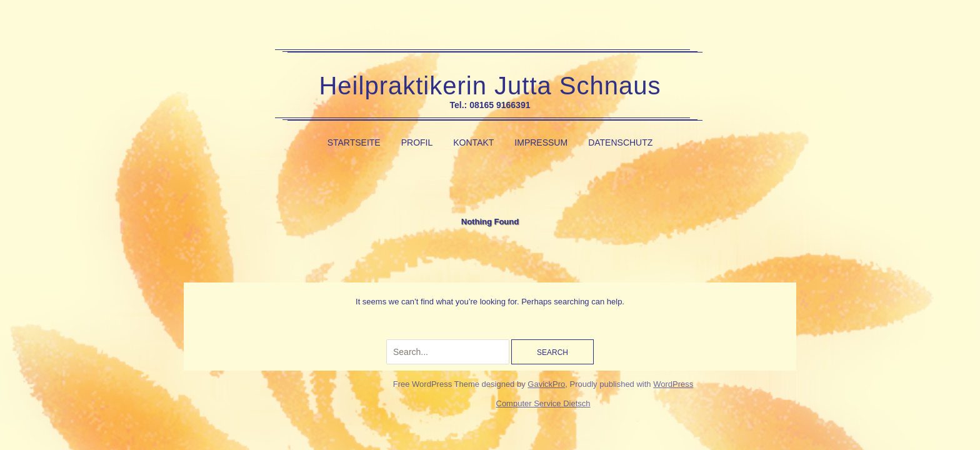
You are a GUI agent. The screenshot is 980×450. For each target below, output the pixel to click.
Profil (417, 142)
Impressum (541, 142)
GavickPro (546, 384)
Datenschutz (620, 142)
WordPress (673, 384)
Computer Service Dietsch (543, 403)
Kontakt (473, 142)
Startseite (354, 142)
